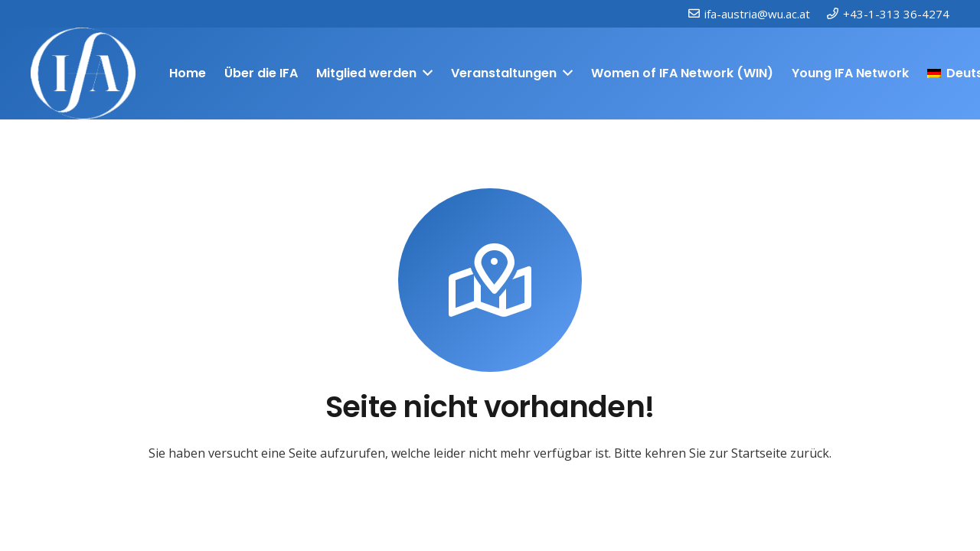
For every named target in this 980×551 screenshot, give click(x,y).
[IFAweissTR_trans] (83, 73)
